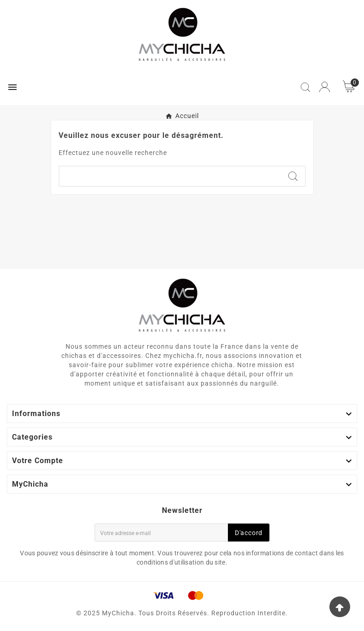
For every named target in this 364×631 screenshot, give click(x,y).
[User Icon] (325, 87)
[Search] (293, 176)
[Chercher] (170, 176)
